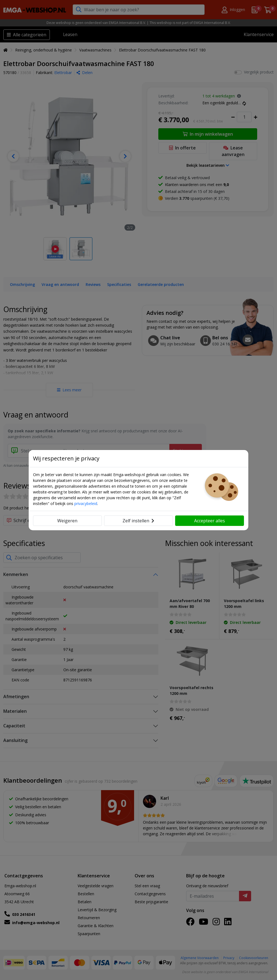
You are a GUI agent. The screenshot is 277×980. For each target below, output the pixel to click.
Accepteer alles (210, 521)
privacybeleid (86, 503)
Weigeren (67, 521)
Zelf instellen (138, 521)
